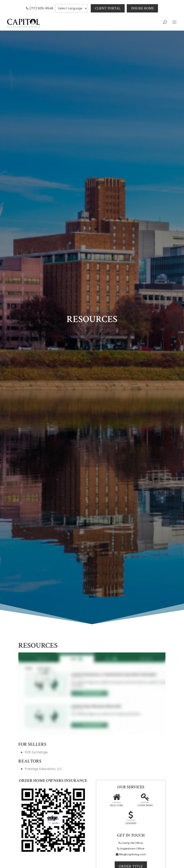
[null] (71, 8)
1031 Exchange (36, 752)
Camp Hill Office (132, 843)
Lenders (131, 818)
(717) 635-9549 (41, 8)
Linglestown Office (132, 849)
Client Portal (108, 8)
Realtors (117, 801)
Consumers (145, 801)
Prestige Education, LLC (44, 769)
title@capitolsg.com (133, 854)
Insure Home (142, 8)
